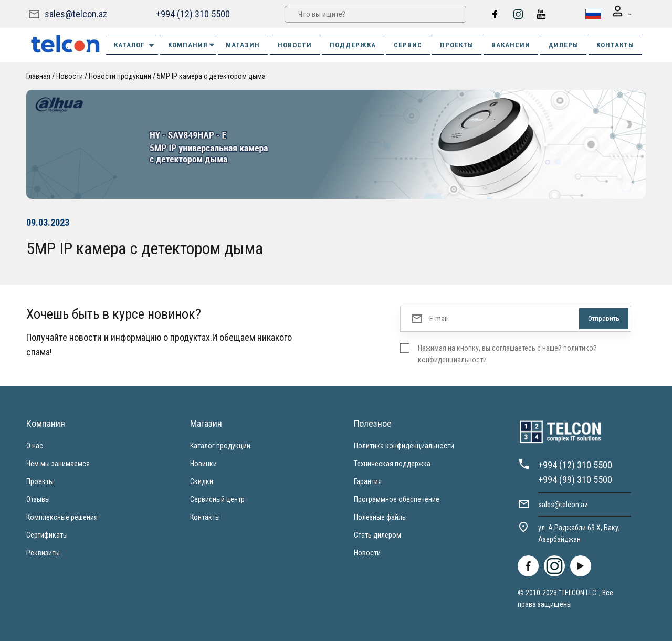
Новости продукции (120, 76)
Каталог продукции (220, 445)
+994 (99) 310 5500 (575, 479)
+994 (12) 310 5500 (192, 13)
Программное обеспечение (397, 499)
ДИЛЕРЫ (563, 44)
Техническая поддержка (392, 463)
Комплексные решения (62, 517)
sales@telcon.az (76, 13)
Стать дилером (377, 534)
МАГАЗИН (243, 44)
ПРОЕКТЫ (457, 44)
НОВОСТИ (295, 44)
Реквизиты (43, 552)
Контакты (205, 517)
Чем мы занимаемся (58, 463)
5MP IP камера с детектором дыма (211, 76)
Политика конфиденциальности (404, 445)
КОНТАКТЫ (615, 44)
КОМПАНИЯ (192, 44)
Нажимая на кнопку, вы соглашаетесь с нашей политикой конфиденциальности (507, 353)
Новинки (203, 463)
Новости (70, 76)
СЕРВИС (408, 44)
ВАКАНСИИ (511, 44)
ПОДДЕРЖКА (353, 44)
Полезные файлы (380, 517)
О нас (35, 445)
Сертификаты (47, 534)
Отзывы (38, 499)
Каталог (135, 45)
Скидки (202, 481)
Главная (38, 76)
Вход (615, 14)
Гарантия (368, 481)
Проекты (40, 481)
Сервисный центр (217, 499)
